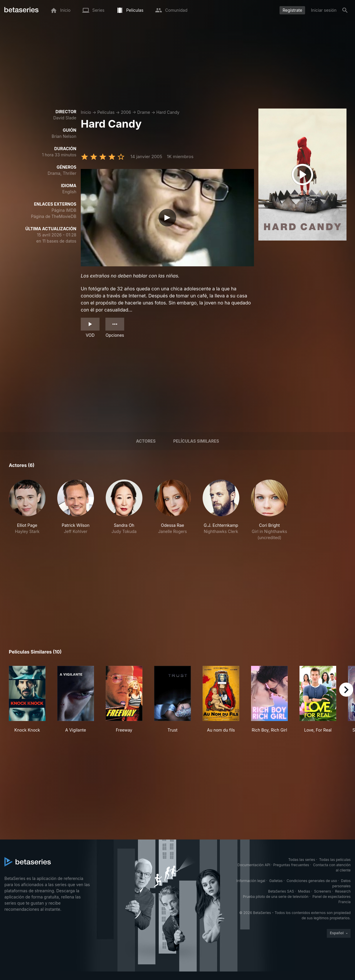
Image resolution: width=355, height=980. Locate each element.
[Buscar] (345, 10)
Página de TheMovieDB (54, 216)
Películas (106, 112)
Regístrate (292, 10)
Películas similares (196, 441)
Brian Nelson (64, 136)
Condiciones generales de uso (312, 881)
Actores (146, 441)
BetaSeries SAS (281, 891)
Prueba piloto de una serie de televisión (276, 897)
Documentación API (254, 865)
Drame (144, 112)
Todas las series (302, 860)
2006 (126, 112)
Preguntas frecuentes (291, 865)
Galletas (276, 881)
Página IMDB (64, 210)
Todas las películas (335, 860)
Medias (304, 891)
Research (343, 891)
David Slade (65, 118)
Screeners (323, 891)
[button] (27, 510)
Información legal (251, 881)
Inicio (86, 112)
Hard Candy (168, 112)
